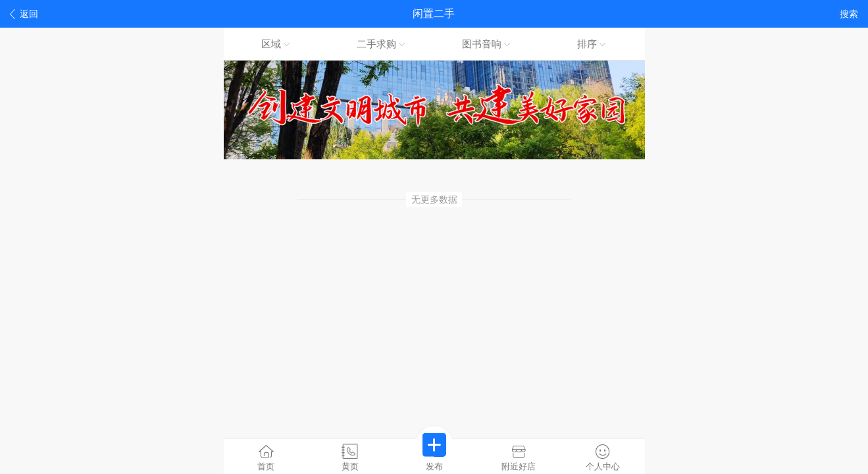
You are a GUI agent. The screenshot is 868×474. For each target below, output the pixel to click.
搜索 (849, 14)
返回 (24, 14)
